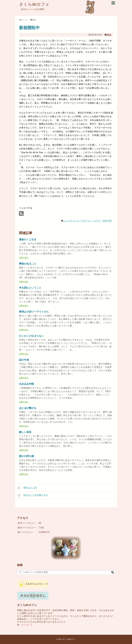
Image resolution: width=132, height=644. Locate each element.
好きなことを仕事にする (32, 495)
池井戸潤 (107, 221)
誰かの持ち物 (26, 456)
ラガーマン (86, 221)
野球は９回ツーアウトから (34, 312)
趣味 (109, 35)
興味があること (28, 264)
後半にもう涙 (27, 488)
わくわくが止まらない (31, 336)
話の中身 (24, 360)
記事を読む (24, 258)
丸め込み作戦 (26, 384)
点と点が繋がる (28, 408)
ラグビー (97, 221)
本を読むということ (30, 288)
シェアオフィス (71, 221)
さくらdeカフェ (34, 4)
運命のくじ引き (28, 240)
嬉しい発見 (25, 432)
